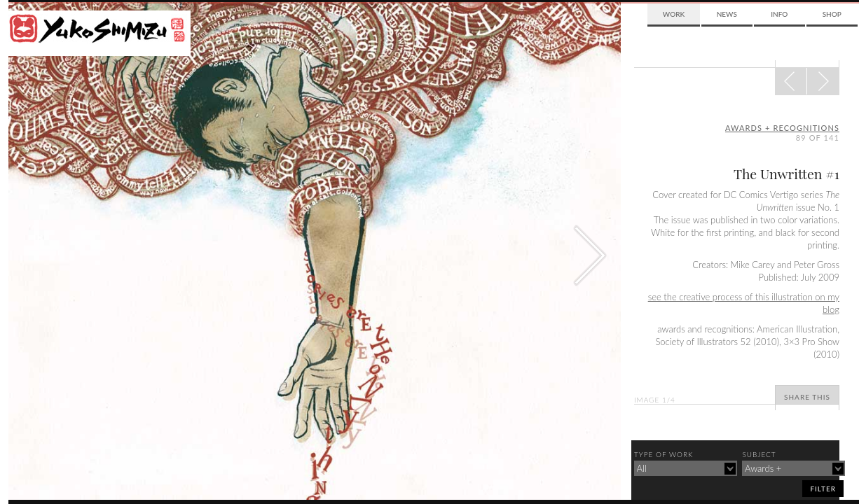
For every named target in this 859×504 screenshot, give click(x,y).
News (727, 14)
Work (674, 14)
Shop (832, 14)
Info (779, 14)
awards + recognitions (782, 128)
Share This (807, 397)
